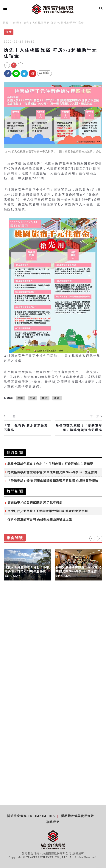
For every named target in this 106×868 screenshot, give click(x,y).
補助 (45, 398)
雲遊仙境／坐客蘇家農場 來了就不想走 (35, 503)
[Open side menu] (4, 8)
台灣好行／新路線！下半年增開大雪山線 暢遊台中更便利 (48, 511)
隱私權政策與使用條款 (77, 816)
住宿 (32, 398)
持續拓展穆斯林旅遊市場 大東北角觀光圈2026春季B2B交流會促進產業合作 (78, 571)
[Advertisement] (53, 641)
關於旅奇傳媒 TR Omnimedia (31, 816)
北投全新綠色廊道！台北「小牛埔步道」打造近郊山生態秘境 (50, 464)
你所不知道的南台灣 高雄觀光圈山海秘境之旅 (40, 519)
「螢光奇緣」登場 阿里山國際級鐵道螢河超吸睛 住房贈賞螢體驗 (53, 481)
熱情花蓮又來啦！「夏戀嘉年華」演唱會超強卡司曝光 (79, 428)
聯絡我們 (53, 822)
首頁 (6, 23)
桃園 (20, 398)
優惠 (57, 398)
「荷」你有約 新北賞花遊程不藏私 (26, 428)
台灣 (16, 23)
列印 (45, 73)
